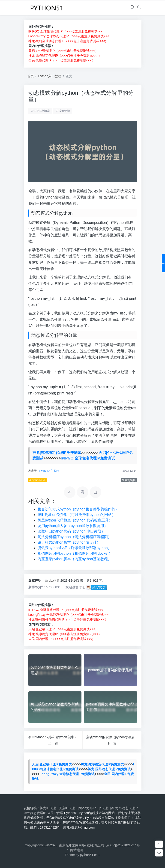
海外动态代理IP (127, 808)
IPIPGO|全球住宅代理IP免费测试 (88, 458)
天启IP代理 (68, 808)
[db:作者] (54, 581)
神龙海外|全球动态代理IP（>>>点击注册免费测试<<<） (68, 41)
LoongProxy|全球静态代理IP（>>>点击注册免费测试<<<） (70, 36)
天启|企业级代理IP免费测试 (52, 764)
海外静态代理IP (35, 813)
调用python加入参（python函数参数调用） (73, 526)
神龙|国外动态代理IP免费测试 (109, 769)
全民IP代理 (55, 813)
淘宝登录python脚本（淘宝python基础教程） (75, 559)
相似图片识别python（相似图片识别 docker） (75, 553)
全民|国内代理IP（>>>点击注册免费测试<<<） (62, 639)
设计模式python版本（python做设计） (69, 542)
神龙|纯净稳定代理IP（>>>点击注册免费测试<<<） (65, 56)
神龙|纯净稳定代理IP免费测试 (57, 453)
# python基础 (37, 480)
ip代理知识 (106, 808)
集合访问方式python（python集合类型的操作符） (78, 509)
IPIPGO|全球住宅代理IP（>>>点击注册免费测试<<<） (67, 31)
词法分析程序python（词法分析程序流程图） (75, 537)
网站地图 (77, 850)
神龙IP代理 (49, 808)
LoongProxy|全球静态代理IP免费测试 (67, 774)
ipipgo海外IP (88, 808)
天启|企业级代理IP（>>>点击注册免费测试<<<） (63, 51)
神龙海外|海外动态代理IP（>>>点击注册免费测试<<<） (68, 619)
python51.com (90, 855)
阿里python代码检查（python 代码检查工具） (75, 520)
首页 (30, 76)
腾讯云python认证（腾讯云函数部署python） (75, 548)
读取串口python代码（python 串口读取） (71, 531)
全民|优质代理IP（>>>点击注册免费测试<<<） (62, 60)
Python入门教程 (50, 76)
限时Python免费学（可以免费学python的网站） (77, 515)
